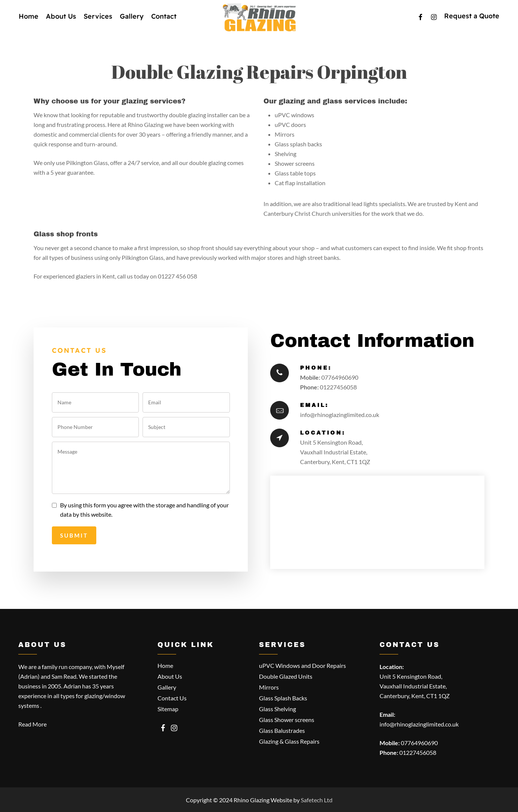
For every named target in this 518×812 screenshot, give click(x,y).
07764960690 (340, 377)
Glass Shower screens (287, 720)
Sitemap (168, 709)
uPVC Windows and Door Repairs (302, 665)
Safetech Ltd (317, 800)
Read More (32, 724)
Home (165, 665)
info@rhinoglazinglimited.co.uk (340, 415)
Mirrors (269, 687)
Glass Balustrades (282, 730)
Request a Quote (472, 23)
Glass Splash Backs (283, 698)
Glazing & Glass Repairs (289, 741)
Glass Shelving (277, 709)
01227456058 (338, 387)
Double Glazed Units (286, 676)
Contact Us (172, 698)
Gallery (167, 687)
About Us (170, 676)
